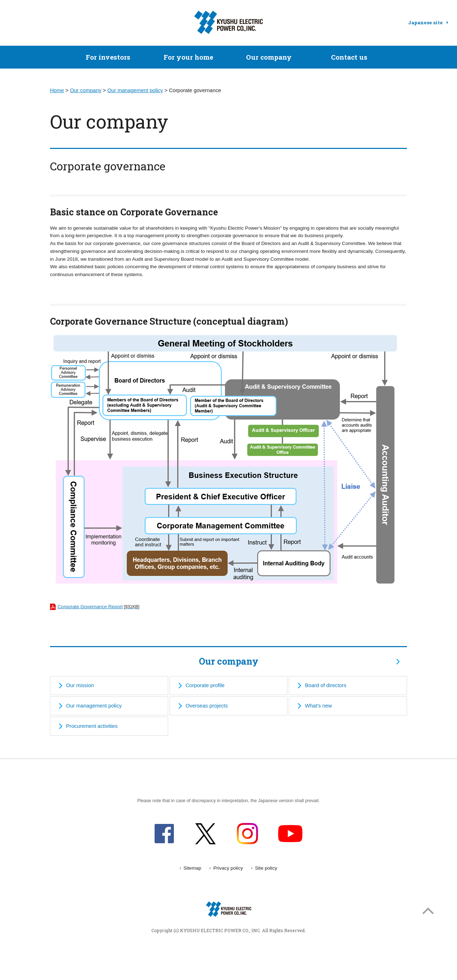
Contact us (349, 57)
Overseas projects (207, 706)
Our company (269, 57)
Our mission (80, 685)
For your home (188, 57)
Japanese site (425, 22)
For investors (108, 57)
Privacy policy (228, 868)
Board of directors (326, 685)
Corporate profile (205, 685)
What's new (318, 706)
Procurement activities (92, 726)
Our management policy (135, 90)
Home (57, 90)
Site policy (266, 868)
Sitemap (192, 868)
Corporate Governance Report (95, 607)
